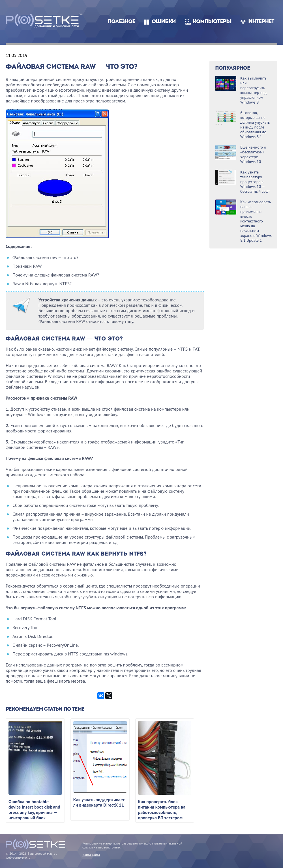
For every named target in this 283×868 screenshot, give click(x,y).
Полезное (121, 22)
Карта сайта (91, 855)
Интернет (261, 22)
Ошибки (164, 22)
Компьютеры (212, 22)
